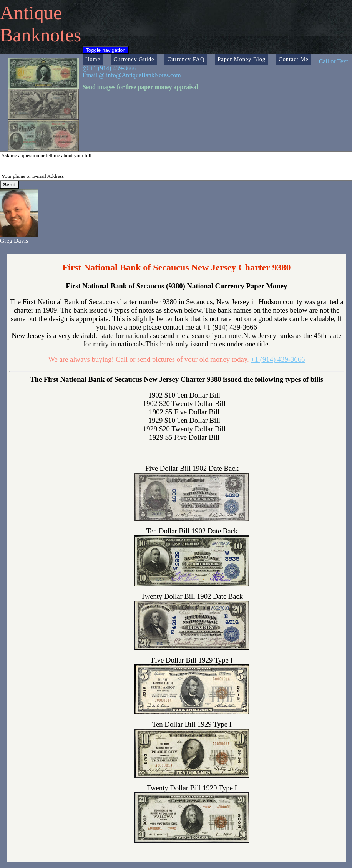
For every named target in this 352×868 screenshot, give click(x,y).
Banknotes (41, 35)
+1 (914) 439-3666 (278, 359)
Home (93, 59)
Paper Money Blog (242, 59)
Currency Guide (134, 59)
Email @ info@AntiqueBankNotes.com (132, 75)
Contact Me (294, 59)
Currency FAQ (186, 59)
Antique (31, 13)
